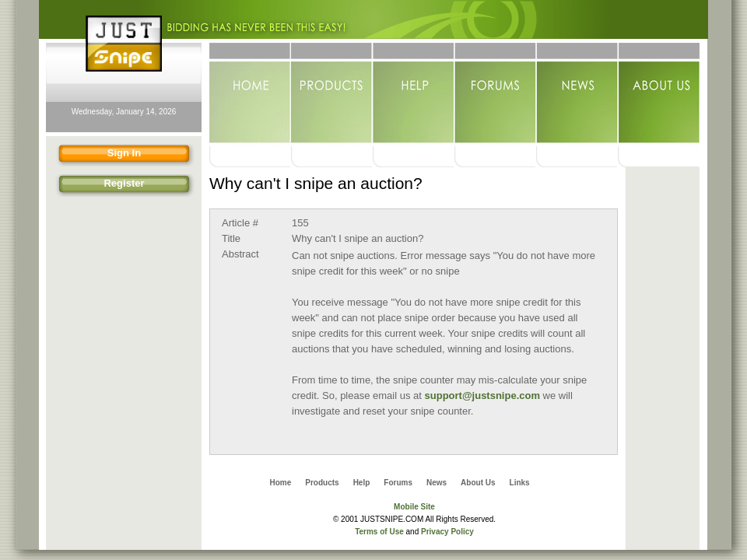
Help (414, 94)
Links (520, 483)
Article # (240, 223)
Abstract (240, 254)
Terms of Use (379, 532)
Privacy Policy (447, 532)
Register (98, 185)
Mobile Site (414, 507)
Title (231, 238)
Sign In (96, 155)
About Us (659, 94)
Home (250, 94)
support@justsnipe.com (482, 395)
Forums (495, 94)
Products (332, 94)
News (577, 94)
